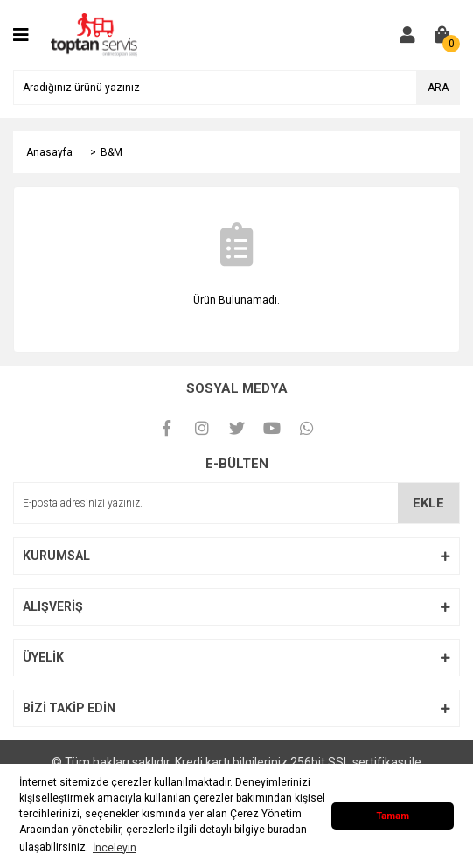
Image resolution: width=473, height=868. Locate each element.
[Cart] (442, 35)
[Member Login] (407, 35)
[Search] (236, 87)
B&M (111, 152)
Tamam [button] (393, 816)
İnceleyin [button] (115, 848)
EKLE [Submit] (428, 503)
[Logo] (94, 34)
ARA (438, 87)
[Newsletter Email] (236, 503)
